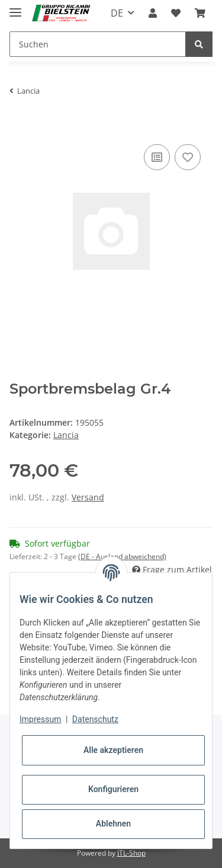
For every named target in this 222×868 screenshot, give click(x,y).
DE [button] (117, 13)
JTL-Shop (131, 853)
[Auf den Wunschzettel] (188, 157)
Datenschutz (95, 719)
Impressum (40, 719)
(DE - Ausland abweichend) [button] (122, 556)
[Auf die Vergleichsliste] (157, 157)
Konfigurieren (113, 789)
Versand (88, 497)
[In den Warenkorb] (19, 123)
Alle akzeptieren (113, 750)
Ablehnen (113, 824)
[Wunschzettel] (176, 13)
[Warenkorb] (200, 13)
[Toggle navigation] (15, 7)
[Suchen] (98, 44)
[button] (153, 13)
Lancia (66, 435)
